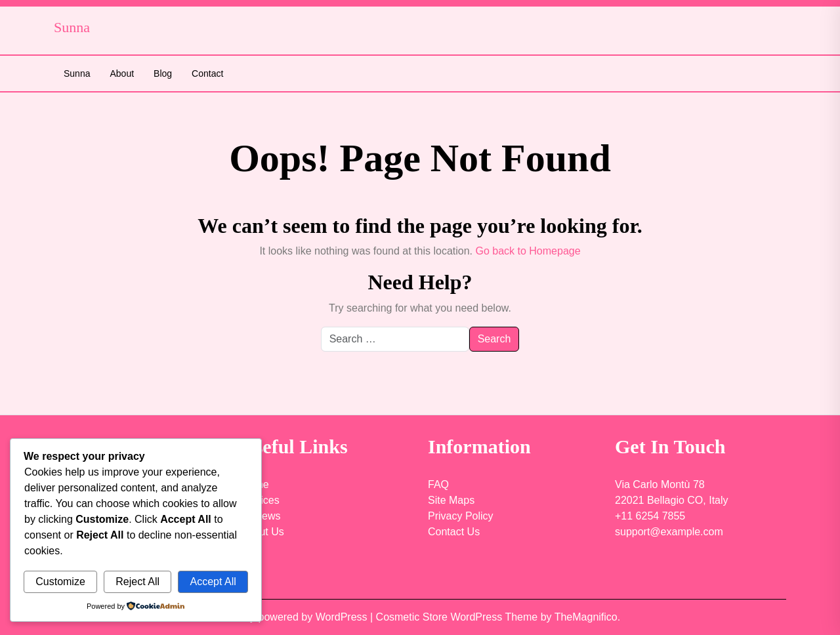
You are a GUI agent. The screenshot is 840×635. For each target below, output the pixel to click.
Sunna (77, 73)
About (122, 73)
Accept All (213, 582)
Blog (163, 73)
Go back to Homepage (528, 251)
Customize (60, 582)
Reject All (137, 582)
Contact (207, 73)
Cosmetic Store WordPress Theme (458, 617)
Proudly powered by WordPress (295, 617)
